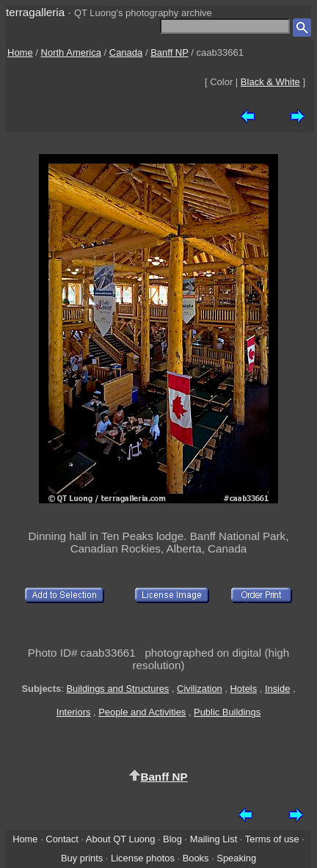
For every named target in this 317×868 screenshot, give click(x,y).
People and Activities (142, 712)
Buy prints (82, 858)
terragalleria (35, 12)
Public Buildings (227, 712)
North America (71, 52)
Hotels (244, 689)
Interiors (74, 712)
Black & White (270, 82)
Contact (62, 839)
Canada (126, 52)
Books (196, 858)
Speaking (236, 858)
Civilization (200, 689)
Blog (172, 839)
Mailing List (214, 839)
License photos (143, 858)
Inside (277, 689)
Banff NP (170, 52)
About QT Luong (120, 839)
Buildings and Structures (117, 689)
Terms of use (272, 839)
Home (20, 52)
